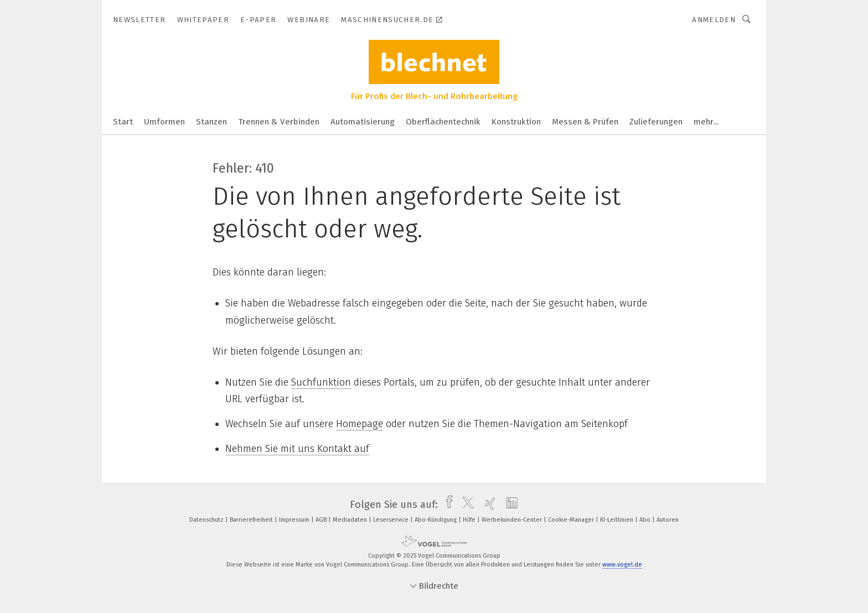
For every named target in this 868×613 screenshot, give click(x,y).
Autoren (668, 520)
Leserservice (392, 520)
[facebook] (446, 505)
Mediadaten (351, 520)
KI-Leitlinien (618, 520)
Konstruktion (516, 122)
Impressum (295, 520)
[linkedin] (509, 505)
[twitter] (465, 505)
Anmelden (714, 20)
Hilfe (470, 520)
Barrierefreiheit (252, 520)
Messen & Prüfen (585, 122)
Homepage (360, 424)
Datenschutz (207, 520)
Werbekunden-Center (513, 520)
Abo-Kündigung (436, 520)
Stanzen (211, 122)
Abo (646, 520)
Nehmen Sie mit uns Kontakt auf (297, 449)
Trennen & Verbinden (279, 122)
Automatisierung (363, 122)
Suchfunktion (321, 382)
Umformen (164, 122)
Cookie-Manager (572, 520)
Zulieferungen (656, 122)
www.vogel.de (622, 565)
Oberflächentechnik (443, 122)
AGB (322, 520)
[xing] (487, 505)
